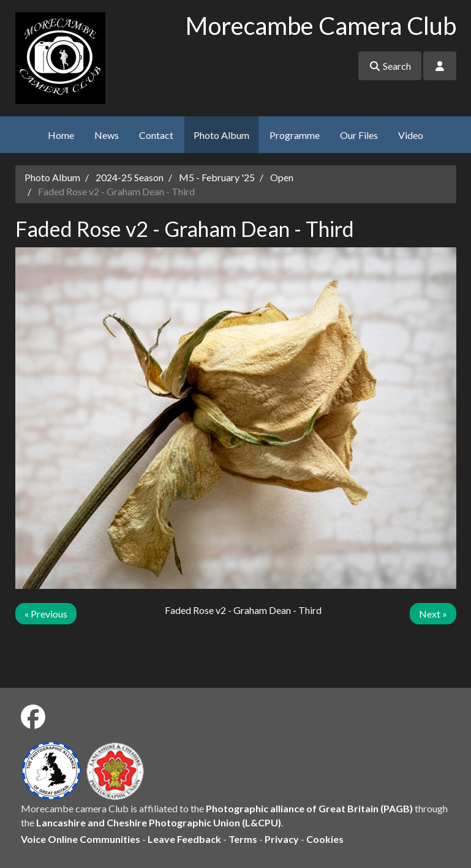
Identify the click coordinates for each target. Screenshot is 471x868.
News (107, 135)
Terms (243, 839)
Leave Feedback (184, 839)
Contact (156, 135)
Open (282, 177)
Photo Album (221, 135)
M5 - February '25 (217, 177)
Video (411, 135)
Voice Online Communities (81, 839)
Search (390, 66)
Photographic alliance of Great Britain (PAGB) (309, 808)
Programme (295, 135)
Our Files (359, 135)
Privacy (282, 839)
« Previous (46, 614)
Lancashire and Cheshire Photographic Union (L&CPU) (159, 822)
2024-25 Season (130, 177)
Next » (433, 614)
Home (61, 135)
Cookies (325, 839)
